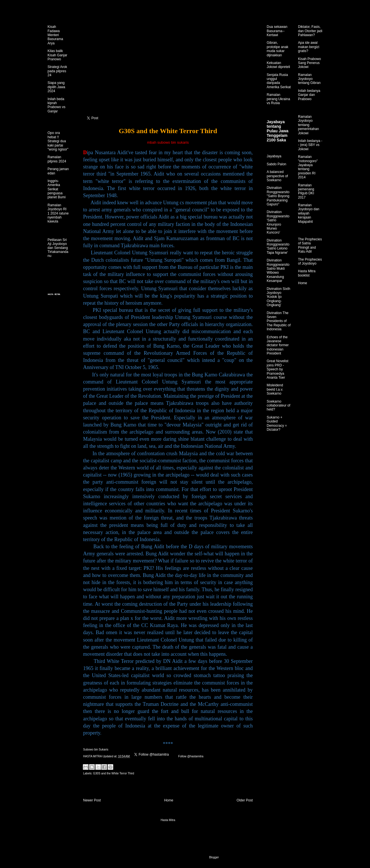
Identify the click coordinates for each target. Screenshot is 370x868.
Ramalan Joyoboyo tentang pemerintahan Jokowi (308, 125)
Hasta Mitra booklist (307, 273)
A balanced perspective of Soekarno (277, 176)
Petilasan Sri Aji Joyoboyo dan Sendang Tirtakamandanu (58, 248)
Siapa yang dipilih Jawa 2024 (56, 87)
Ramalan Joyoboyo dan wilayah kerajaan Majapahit (309, 213)
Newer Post (92, 800)
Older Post (245, 800)
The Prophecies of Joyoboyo (310, 261)
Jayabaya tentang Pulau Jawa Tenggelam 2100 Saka (277, 131)
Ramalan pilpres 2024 (57, 159)
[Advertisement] (168, 74)
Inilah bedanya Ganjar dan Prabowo (309, 95)
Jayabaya (274, 156)
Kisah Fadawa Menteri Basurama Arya (55, 35)
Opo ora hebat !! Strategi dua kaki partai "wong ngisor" (58, 141)
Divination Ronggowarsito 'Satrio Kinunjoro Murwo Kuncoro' (278, 222)
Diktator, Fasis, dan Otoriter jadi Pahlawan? (310, 31)
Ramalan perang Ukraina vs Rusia (278, 99)
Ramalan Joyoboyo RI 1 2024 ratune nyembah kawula (58, 213)
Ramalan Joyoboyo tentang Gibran (309, 79)
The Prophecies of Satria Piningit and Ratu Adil (310, 245)
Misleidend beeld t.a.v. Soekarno (275, 389)
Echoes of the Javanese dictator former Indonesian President (278, 345)
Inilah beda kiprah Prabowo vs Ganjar (56, 105)
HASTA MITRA (93, 756)
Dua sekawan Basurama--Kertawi (277, 31)
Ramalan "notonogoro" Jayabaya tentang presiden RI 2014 (308, 167)
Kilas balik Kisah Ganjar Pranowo (57, 55)
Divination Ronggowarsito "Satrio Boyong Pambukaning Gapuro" (278, 196)
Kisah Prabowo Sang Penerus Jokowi (310, 63)
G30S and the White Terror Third (114, 773)
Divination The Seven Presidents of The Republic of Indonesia (279, 321)
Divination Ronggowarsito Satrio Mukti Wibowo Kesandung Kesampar (278, 271)
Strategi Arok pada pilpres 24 (57, 71)
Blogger (214, 857)
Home (169, 800)
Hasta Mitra (168, 820)
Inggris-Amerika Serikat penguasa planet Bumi (56, 189)
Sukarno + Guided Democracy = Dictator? (277, 423)
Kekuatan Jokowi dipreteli (278, 65)
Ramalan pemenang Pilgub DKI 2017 (306, 191)
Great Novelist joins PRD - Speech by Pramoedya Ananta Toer (277, 369)
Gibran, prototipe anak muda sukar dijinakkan (277, 49)
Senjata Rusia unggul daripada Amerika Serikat (279, 81)
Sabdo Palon (277, 164)
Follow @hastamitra (190, 756)
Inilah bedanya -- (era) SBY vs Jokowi (310, 145)
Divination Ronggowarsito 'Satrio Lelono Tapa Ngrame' (278, 247)
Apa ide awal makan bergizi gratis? (309, 47)
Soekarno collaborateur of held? (278, 406)
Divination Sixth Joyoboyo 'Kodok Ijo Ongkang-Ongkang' (278, 297)
